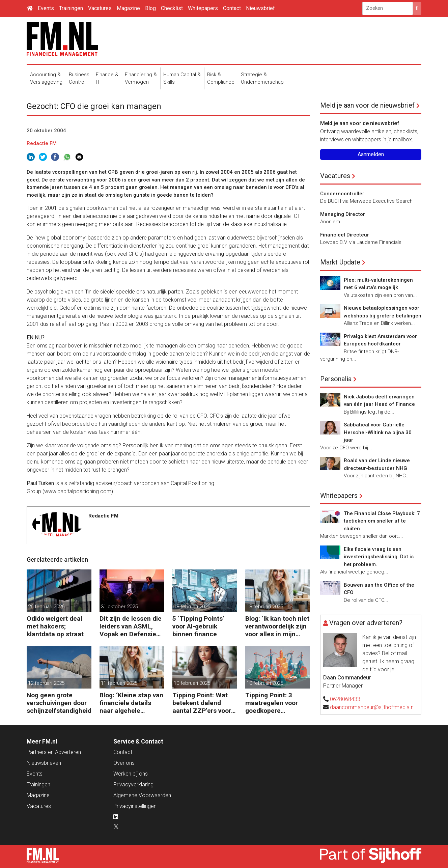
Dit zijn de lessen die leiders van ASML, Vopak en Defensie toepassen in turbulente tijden (131, 626)
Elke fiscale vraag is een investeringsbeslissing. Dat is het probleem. (379, 557)
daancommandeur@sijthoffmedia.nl (372, 707)
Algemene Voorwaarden (142, 795)
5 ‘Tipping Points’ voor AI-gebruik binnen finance (198, 626)
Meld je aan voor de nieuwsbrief (367, 105)
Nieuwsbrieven (44, 763)
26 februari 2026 (46, 607)
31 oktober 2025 (119, 607)
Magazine (128, 8)
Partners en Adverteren (54, 752)
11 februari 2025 (119, 683)
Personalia (336, 379)
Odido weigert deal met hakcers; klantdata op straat (55, 626)
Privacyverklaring (133, 785)
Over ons (124, 763)
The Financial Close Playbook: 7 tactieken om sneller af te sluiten (382, 521)
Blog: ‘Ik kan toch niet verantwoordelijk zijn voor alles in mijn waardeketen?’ (277, 626)
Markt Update (340, 262)
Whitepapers (203, 8)
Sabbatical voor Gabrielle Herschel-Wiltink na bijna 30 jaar (378, 432)
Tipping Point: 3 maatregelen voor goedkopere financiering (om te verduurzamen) (274, 703)
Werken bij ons (131, 774)
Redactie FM (42, 143)
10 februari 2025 (192, 683)
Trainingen (71, 8)
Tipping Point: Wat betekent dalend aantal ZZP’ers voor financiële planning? (203, 703)
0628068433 (345, 699)
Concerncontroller (342, 194)
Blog (150, 8)
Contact (232, 8)
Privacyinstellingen (135, 806)
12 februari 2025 (46, 683)
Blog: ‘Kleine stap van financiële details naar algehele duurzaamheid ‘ (131, 703)
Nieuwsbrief (260, 8)
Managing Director (343, 214)
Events (46, 8)
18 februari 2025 (192, 607)
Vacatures (100, 8)
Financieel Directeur (345, 235)
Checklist (172, 8)
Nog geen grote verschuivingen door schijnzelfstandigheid (59, 703)
